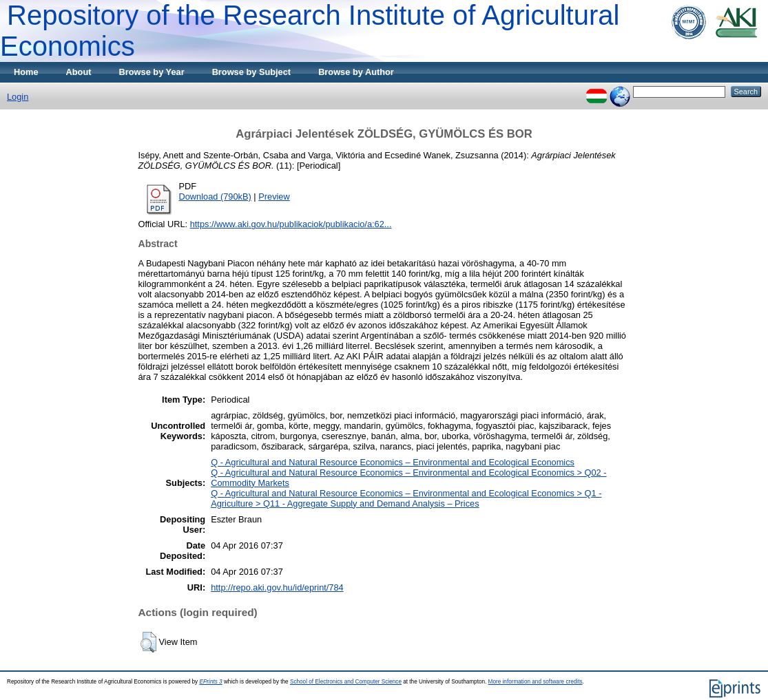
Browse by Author (356, 72)
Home (26, 72)
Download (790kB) (215, 197)
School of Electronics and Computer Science (346, 682)
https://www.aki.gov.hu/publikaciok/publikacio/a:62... (291, 224)
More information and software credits (536, 682)
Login (18, 97)
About (79, 72)
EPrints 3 (210, 682)
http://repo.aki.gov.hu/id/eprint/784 (277, 587)
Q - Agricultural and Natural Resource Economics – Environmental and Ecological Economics (393, 462)
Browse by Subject (252, 72)
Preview (274, 197)
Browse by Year (152, 72)
